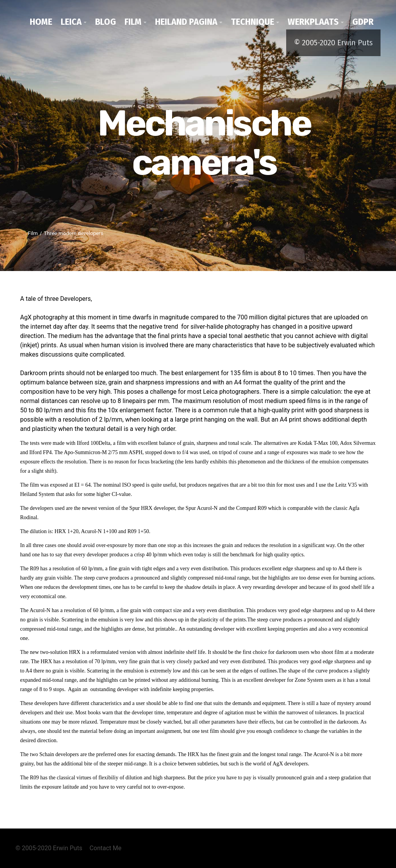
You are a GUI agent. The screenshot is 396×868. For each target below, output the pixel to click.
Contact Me (106, 848)
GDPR (363, 22)
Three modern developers (73, 233)
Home (41, 22)
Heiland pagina (186, 22)
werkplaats (313, 22)
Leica (71, 22)
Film (133, 22)
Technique (253, 22)
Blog (106, 22)
